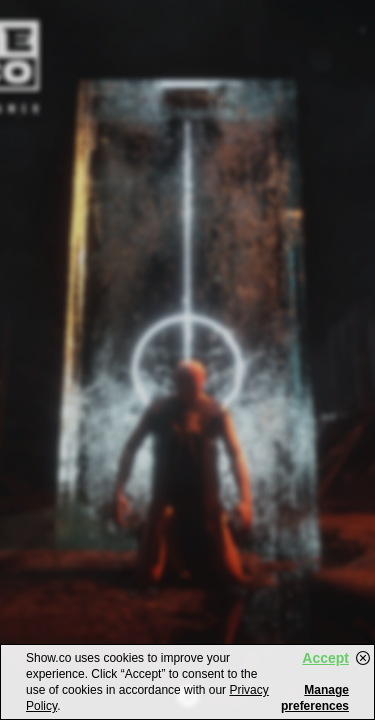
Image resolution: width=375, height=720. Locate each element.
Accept (325, 658)
